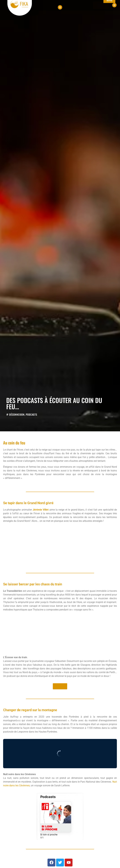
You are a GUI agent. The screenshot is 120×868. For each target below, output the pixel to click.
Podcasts (31, 415)
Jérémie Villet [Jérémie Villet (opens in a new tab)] (41, 510)
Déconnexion (17, 415)
